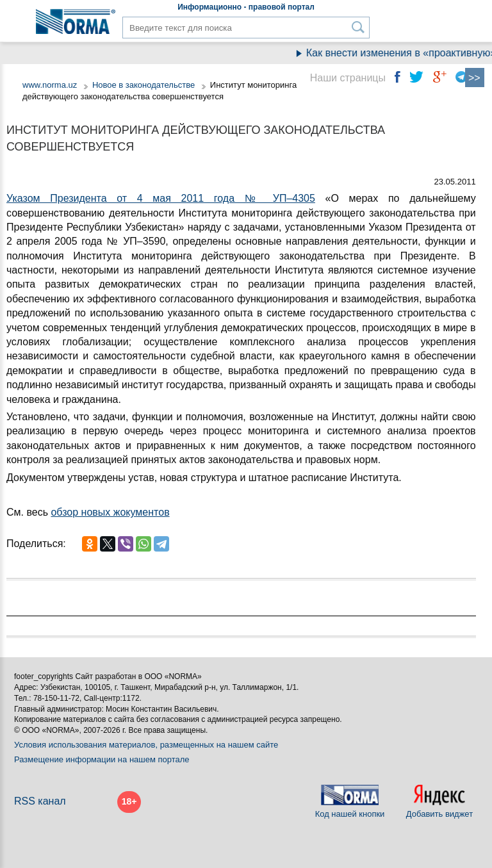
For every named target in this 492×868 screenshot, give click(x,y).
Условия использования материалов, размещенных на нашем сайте (146, 745)
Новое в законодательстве (143, 85)
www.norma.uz (50, 85)
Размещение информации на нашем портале (102, 759)
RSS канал (40, 801)
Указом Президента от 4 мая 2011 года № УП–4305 (161, 198)
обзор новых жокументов (110, 512)
